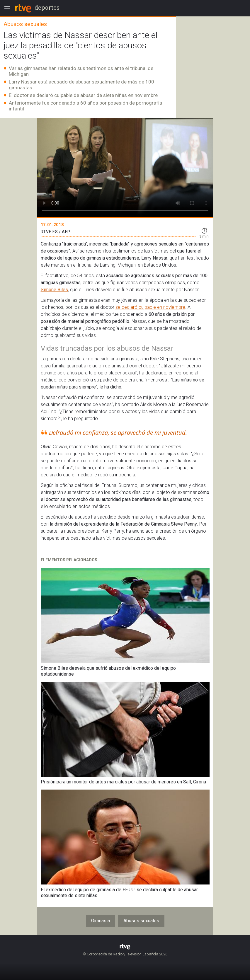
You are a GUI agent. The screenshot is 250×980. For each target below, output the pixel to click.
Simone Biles (54, 290)
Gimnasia (101, 921)
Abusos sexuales (141, 921)
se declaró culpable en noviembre (150, 307)
